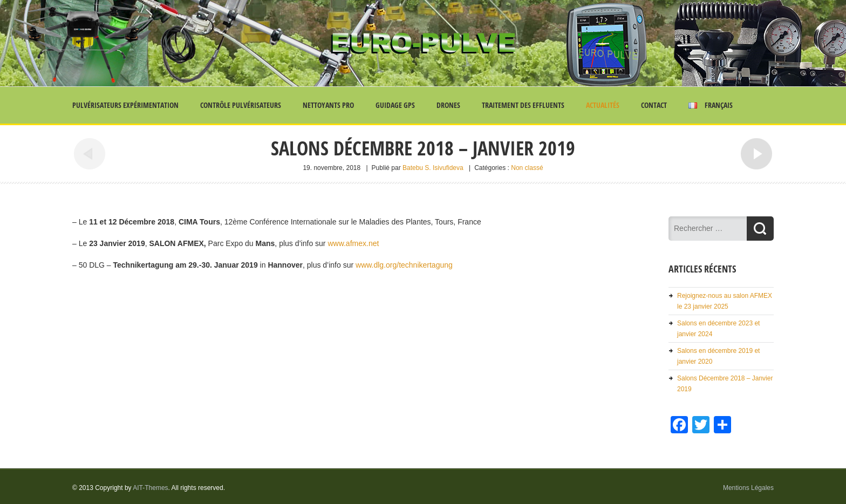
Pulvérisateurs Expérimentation (125, 105)
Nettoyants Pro (328, 105)
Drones (448, 105)
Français (711, 105)
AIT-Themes (150, 488)
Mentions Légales (748, 488)
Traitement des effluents (523, 105)
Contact (654, 105)
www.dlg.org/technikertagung (404, 265)
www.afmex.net (353, 243)
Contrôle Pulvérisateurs (241, 105)
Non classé (527, 168)
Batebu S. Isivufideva (433, 168)
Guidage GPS (395, 105)
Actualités (603, 105)
